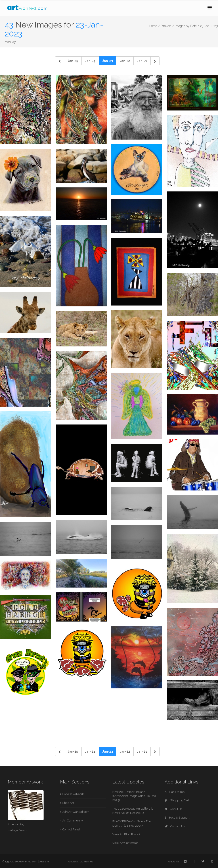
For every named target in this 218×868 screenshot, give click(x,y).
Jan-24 (90, 61)
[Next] (155, 61)
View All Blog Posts (126, 834)
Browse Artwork (73, 794)
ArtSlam (44, 862)
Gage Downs (19, 830)
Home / (154, 26)
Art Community (73, 820)
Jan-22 (125, 61)
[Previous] (60, 61)
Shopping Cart (177, 800)
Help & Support (177, 818)
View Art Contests (125, 843)
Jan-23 (108, 61)
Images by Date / (187, 26)
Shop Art (68, 803)
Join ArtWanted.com (76, 812)
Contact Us (175, 826)
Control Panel (71, 829)
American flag (16, 824)
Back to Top (175, 792)
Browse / (167, 26)
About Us (173, 809)
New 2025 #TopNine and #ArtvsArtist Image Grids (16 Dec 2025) (134, 796)
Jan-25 (73, 61)
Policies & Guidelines (80, 862)
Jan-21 (142, 61)
